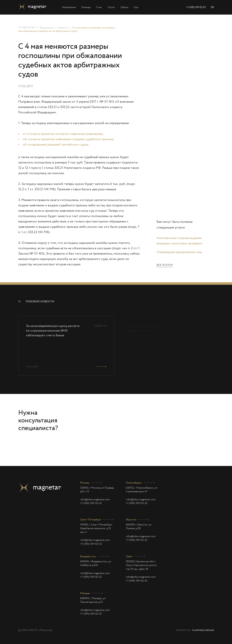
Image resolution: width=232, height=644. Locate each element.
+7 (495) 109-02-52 (196, 7)
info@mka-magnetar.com (95, 500)
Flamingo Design (203, 630)
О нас (99, 7)
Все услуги (165, 265)
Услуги (111, 7)
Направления (69, 7)
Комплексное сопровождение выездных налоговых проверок (179, 241)
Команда (86, 7)
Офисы (124, 7)
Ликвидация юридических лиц (179, 252)
